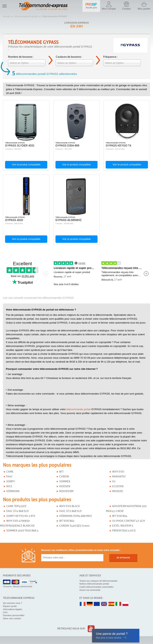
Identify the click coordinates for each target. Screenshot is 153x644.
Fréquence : (110, 57)
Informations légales (13, 609)
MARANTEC (119, 477)
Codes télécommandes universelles (97, 587)
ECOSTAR (118, 486)
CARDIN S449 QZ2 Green (74, 526)
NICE (9, 486)
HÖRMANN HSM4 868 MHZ (76, 516)
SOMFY (11, 481)
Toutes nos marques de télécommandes (99, 581)
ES (111, 604)
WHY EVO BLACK (69, 506)
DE (90, 604)
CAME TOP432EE (16, 506)
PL (126, 604)
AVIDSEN (65, 486)
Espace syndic (10, 606)
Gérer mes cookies (12, 618)
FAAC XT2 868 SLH (70, 511)
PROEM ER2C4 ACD (124, 531)
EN (97, 604)
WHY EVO (118, 472)
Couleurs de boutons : (69, 57)
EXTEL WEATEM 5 (123, 526)
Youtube (91, 629)
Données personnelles (14, 615)
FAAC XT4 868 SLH (17, 511)
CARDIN (64, 477)
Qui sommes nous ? (13, 603)
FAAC (9, 477)
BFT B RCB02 (67, 521)
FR (83, 604)
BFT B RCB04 (120, 516)
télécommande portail (78, 409)
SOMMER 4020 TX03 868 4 (22, 531)
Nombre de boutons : (21, 57)
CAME (10, 472)
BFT (61, 472)
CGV (5, 612)
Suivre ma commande (90, 590)
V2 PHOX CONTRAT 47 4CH (129, 521)
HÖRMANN (13, 491)
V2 (114, 481)
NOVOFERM (66, 491)
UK (104, 604)
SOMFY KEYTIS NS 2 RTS (21, 516)
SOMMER (65, 481)
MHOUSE (118, 491)
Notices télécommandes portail (94, 584)
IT (118, 604)
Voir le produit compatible (26, 165)
